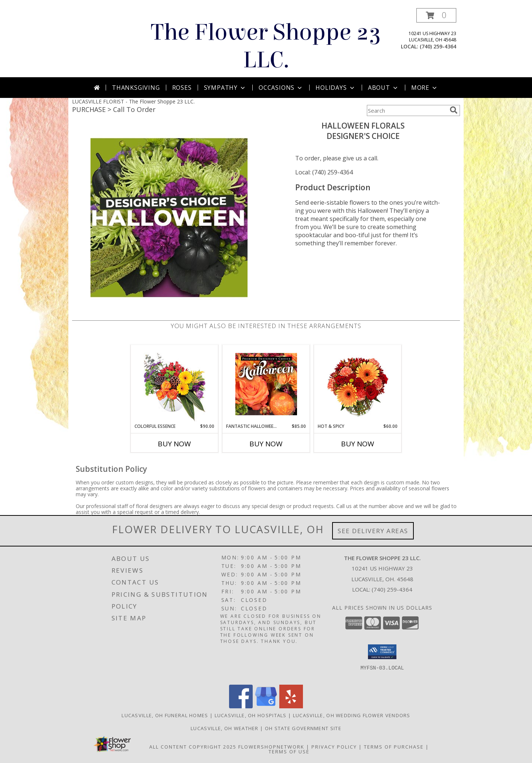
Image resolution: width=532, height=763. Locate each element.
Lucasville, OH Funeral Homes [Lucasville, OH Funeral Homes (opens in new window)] (165, 715)
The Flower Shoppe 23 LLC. (266, 46)
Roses (182, 88)
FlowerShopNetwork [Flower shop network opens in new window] (271, 747)
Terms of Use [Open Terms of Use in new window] (289, 752)
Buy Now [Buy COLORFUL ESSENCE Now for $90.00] (174, 444)
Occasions (281, 88)
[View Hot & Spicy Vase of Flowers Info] (358, 384)
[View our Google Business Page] (266, 706)
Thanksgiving (136, 88)
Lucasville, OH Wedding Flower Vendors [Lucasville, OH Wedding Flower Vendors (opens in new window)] (352, 715)
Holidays (335, 88)
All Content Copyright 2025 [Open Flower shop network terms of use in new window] (193, 747)
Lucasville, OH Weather (225, 728)
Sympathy (225, 88)
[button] (436, 15)
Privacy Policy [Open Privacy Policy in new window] (334, 747)
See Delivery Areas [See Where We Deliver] (373, 531)
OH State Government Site (303, 728)
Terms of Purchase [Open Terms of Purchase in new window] (394, 747)
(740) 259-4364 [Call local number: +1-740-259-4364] (438, 46)
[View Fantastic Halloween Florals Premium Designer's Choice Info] (266, 384)
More (425, 88)
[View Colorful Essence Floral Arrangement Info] (175, 384)
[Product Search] (407, 110)
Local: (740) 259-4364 (324, 172)
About (383, 88)
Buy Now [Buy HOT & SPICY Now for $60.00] (358, 444)
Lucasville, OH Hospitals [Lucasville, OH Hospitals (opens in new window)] (251, 715)
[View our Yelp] (291, 706)
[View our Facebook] (241, 706)
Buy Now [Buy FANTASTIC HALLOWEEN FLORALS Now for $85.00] (266, 444)
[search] (454, 110)
